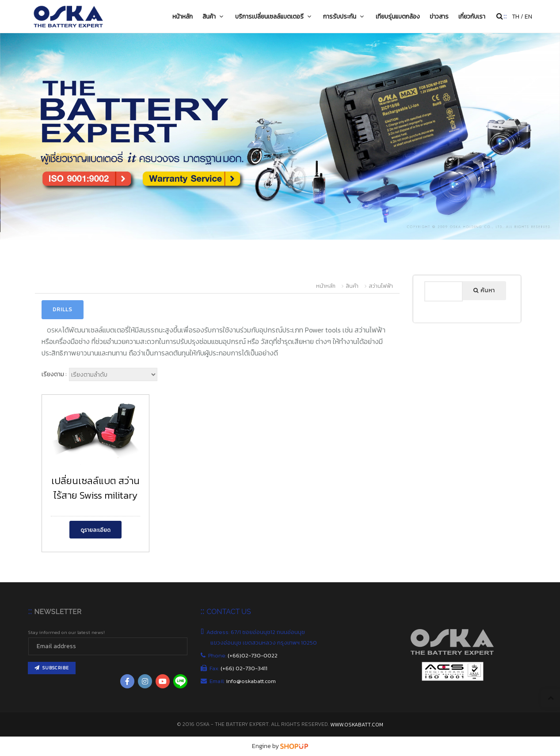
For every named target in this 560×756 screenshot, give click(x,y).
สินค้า (214, 16)
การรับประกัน (345, 16)
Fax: (239, 668)
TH (516, 17)
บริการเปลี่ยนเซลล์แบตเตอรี (274, 16)
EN (528, 17)
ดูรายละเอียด (95, 530)
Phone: (244, 655)
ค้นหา (484, 290)
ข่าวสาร (439, 16)
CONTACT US (229, 612)
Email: (243, 681)
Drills (63, 309)
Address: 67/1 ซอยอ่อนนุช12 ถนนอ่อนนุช (258, 632)
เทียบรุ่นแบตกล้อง (398, 16)
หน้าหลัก (183, 16)
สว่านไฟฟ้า (381, 286)
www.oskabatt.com (357, 725)
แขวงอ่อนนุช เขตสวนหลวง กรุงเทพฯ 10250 (264, 643)
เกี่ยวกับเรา (472, 16)
